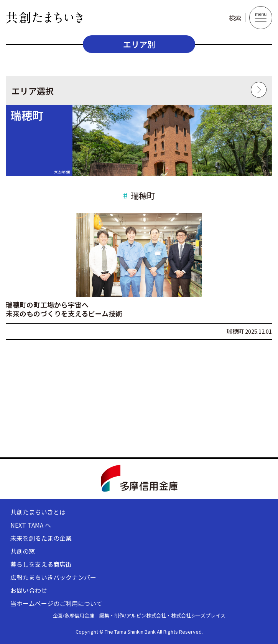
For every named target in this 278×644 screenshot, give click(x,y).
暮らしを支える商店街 (41, 564)
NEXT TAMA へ (31, 525)
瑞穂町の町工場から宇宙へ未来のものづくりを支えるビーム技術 (64, 309)
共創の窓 (23, 551)
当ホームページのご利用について (56, 603)
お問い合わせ (29, 590)
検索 (235, 18)
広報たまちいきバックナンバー (53, 577)
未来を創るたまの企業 (41, 538)
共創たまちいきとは (38, 512)
